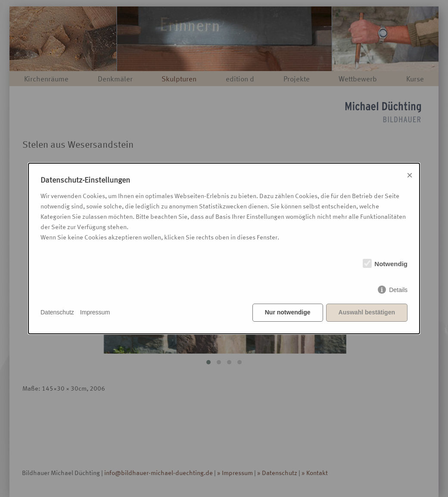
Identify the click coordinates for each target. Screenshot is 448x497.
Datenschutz (57, 312)
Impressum (95, 312)
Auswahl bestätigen (367, 312)
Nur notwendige (288, 312)
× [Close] (410, 175)
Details (398, 290)
